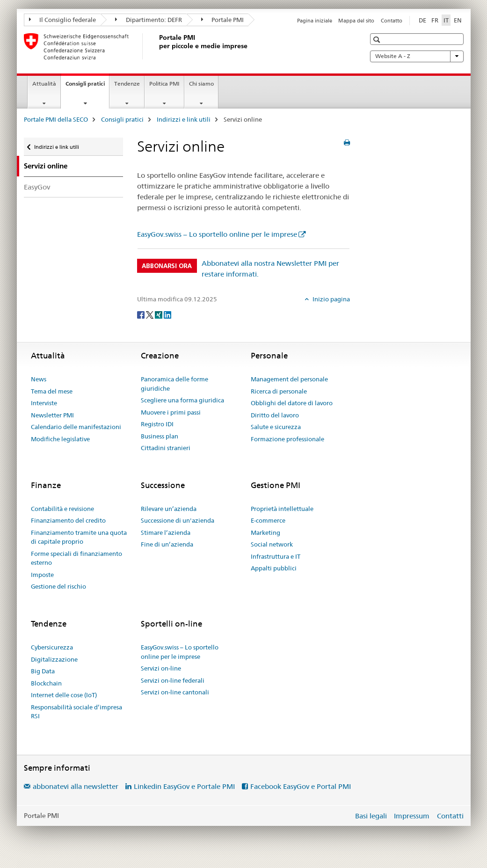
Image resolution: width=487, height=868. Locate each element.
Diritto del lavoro (275, 415)
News (39, 379)
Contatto (392, 21)
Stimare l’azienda (166, 532)
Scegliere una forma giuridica (182, 400)
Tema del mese (52, 391)
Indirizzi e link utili (184, 119)
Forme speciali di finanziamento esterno (76, 558)
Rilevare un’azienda (169, 509)
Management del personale (289, 379)
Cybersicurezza (52, 647)
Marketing (265, 532)
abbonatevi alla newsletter (76, 786)
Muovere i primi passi (171, 412)
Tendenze (127, 84)
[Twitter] (150, 314)
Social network (272, 544)
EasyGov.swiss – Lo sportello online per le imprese (217, 234)
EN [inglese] (458, 20)
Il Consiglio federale (63, 20)
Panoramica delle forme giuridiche (174, 384)
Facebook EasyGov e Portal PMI (301, 786)
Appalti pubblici (274, 568)
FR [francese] (435, 20)
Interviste (44, 403)
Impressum (412, 816)
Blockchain (46, 683)
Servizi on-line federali (173, 680)
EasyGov (37, 187)
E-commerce (268, 520)
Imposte (42, 575)
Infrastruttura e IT (276, 556)
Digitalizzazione (54, 659)
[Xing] (159, 314)
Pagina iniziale (315, 21)
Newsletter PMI (52, 415)
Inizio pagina (331, 299)
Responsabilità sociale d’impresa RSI (76, 712)
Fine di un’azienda (167, 544)
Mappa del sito (356, 21)
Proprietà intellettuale (282, 509)
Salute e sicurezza (276, 427)
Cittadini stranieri (166, 448)
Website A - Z (417, 56)
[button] (378, 40)
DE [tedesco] (422, 20)
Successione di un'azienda (178, 520)
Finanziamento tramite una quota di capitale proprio (79, 537)
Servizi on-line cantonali (175, 692)
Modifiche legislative (60, 439)
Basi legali (371, 816)
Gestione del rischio (58, 586)
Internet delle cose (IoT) (64, 695)
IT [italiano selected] (446, 20)
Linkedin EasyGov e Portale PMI (184, 786)
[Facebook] (142, 314)
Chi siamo (201, 84)
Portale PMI (223, 20)
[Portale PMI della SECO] (157, 46)
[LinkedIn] (167, 314)
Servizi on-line (161, 668)
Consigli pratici (87, 87)
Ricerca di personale (279, 391)
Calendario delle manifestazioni (76, 427)
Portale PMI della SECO (56, 119)
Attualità (44, 84)
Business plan (160, 436)
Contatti (450, 816)
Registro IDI (157, 424)
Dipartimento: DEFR (149, 20)
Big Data (43, 671)
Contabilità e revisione (62, 509)
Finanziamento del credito (68, 520)
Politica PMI (164, 84)
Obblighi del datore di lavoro (292, 403)
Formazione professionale (287, 439)
